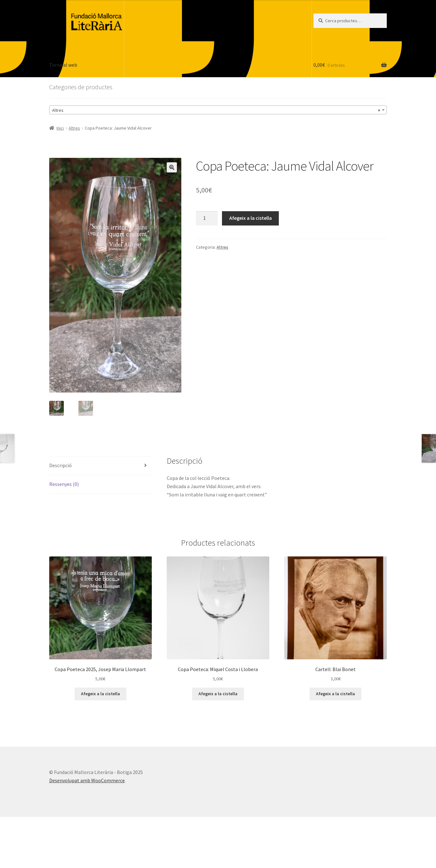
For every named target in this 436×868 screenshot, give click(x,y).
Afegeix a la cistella (251, 218)
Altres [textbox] (216, 110)
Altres (74, 128)
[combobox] (218, 110)
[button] (172, 167)
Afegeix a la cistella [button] (101, 694)
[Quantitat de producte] (207, 219)
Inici (60, 128)
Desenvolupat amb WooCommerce (87, 780)
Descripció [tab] (60, 465)
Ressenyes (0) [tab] (64, 484)
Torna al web (63, 65)
